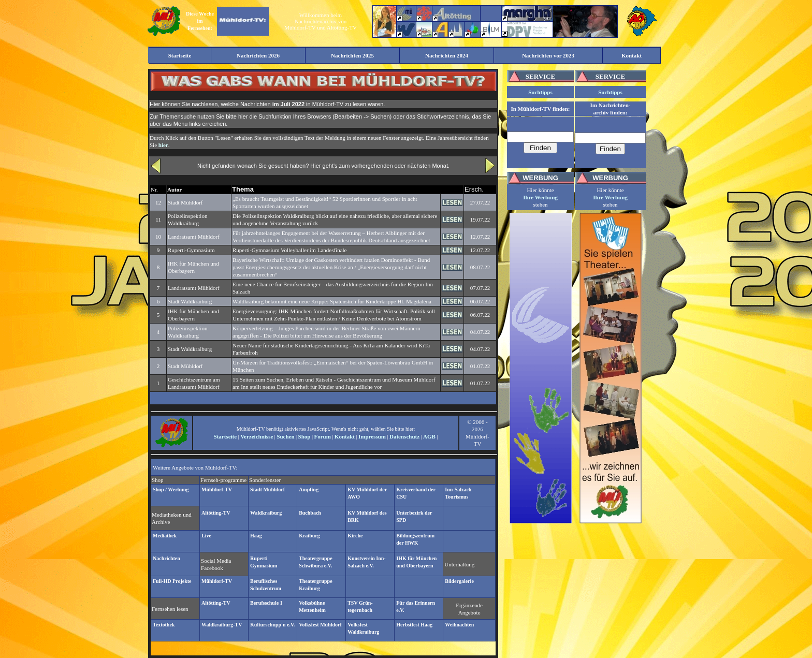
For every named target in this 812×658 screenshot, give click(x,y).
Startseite (226, 436)
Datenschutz (404, 436)
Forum (322, 436)
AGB (429, 436)
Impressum (372, 436)
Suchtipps (540, 92)
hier (163, 145)
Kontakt (345, 436)
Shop (304, 436)
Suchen (285, 436)
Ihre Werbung (540, 197)
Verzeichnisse (257, 436)
